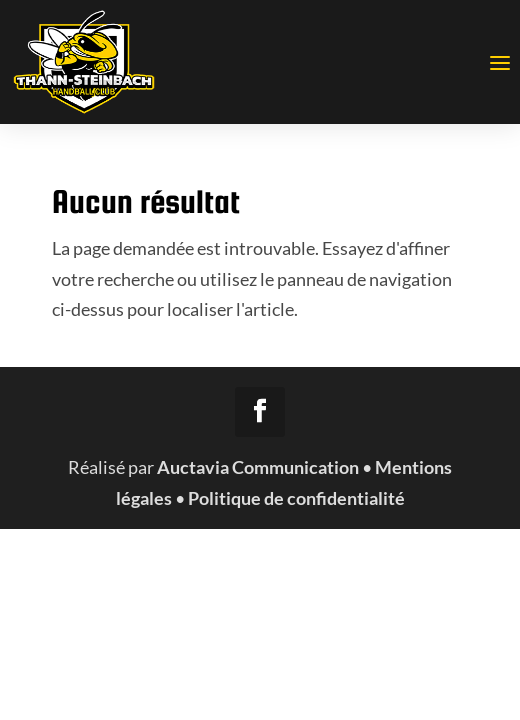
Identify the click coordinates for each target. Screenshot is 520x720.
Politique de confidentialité (296, 498)
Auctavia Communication (258, 467)
